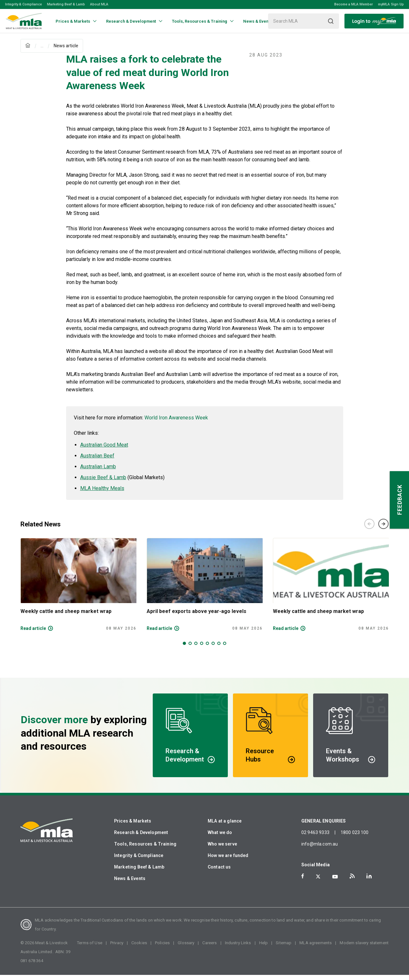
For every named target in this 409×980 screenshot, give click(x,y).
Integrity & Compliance (23, 4)
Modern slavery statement (364, 948)
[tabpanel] (78, 590)
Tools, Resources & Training (145, 849)
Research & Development (141, 838)
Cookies (139, 948)
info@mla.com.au (320, 849)
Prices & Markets (133, 826)
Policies (162, 948)
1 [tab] (184, 648)
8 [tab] (225, 648)
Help (264, 948)
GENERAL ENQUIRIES (324, 826)
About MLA (99, 4)
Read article (33, 633)
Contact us (219, 872)
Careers (209, 948)
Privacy (117, 948)
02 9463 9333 (315, 838)
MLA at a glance (225, 826)
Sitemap (284, 948)
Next (383, 529)
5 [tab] (207, 648)
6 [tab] (213, 648)
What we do (220, 838)
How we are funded (228, 861)
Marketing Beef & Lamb (66, 4)
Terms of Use (90, 948)
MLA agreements (316, 948)
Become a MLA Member (354, 4)
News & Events (130, 884)
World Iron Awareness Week (176, 423)
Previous (369, 529)
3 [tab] (196, 648)
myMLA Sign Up (391, 4)
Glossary (186, 948)
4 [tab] (202, 648)
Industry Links (238, 948)
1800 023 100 (355, 838)
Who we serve (222, 849)
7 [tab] (219, 648)
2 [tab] (190, 648)
